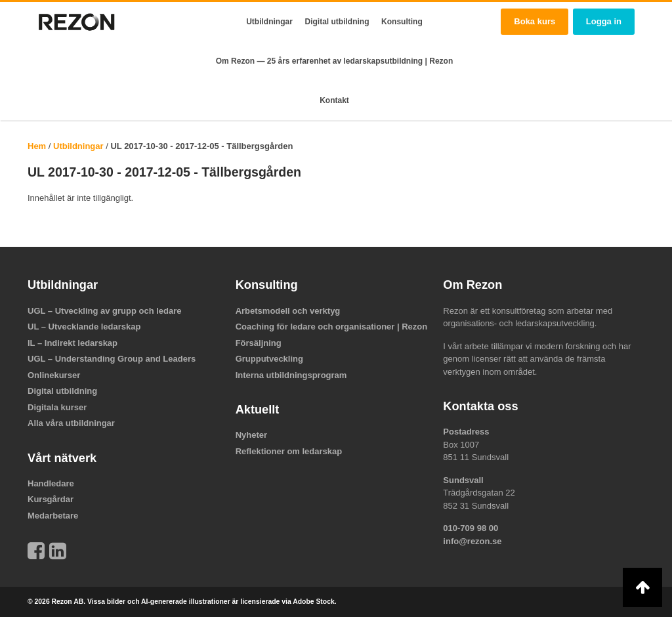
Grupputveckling (269, 359)
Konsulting (402, 22)
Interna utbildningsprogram (291, 375)
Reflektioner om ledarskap (289, 451)
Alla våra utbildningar (71, 423)
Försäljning (259, 343)
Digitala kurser (57, 407)
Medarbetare (53, 516)
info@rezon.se (472, 541)
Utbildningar (269, 22)
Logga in (604, 21)
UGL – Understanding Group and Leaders (112, 359)
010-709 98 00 (471, 528)
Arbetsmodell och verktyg (288, 311)
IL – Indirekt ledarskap (73, 343)
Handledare (51, 483)
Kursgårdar (51, 499)
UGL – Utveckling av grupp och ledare (105, 311)
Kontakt (334, 100)
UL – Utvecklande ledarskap (84, 327)
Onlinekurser (54, 375)
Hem (37, 146)
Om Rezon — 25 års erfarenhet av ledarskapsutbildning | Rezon (334, 61)
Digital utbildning (337, 22)
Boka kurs (535, 21)
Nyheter (251, 435)
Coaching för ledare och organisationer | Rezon (332, 327)
